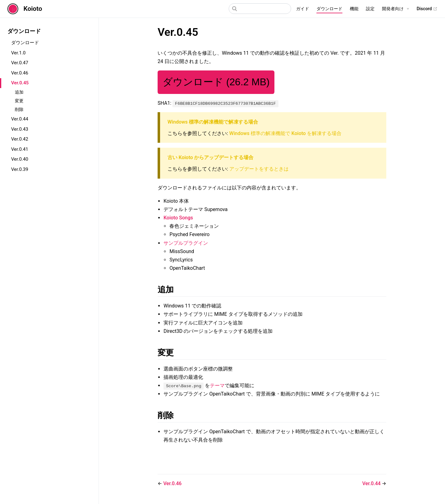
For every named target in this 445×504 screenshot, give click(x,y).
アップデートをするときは (259, 169)
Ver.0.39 (20, 169)
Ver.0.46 (20, 73)
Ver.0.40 (20, 159)
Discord (427, 9)
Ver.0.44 (20, 119)
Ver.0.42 (20, 139)
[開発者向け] (396, 9)
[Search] (260, 9)
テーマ (217, 385)
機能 (354, 9)
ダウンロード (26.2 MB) (216, 82)
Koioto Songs (178, 218)
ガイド (303, 9)
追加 (19, 92)
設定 (370, 9)
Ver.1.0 (18, 53)
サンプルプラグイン (186, 243)
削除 (19, 110)
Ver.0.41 (20, 149)
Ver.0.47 (20, 63)
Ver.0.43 (20, 129)
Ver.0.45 (20, 83)
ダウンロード (329, 9)
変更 (19, 101)
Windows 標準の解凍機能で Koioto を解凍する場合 (286, 133)
